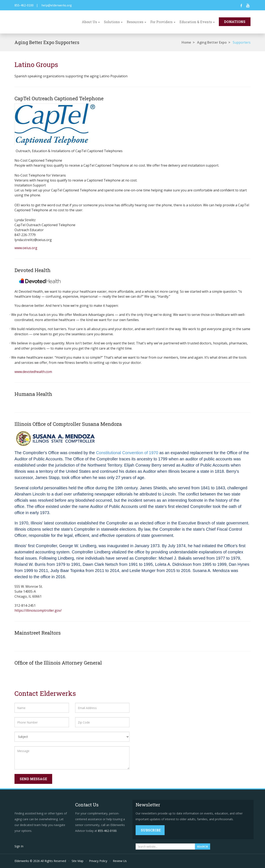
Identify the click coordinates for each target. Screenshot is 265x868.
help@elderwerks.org (57, 5)
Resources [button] (136, 22)
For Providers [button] (163, 22)
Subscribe (151, 830)
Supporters (242, 42)
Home (186, 42)
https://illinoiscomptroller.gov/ (38, 610)
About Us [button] (91, 22)
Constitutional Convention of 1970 (127, 453)
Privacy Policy (98, 861)
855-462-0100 (24, 5)
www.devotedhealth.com (33, 372)
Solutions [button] (113, 22)
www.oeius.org (26, 248)
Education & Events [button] (197, 22)
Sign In (19, 846)
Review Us (120, 861)
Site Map (78, 861)
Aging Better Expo (212, 42)
